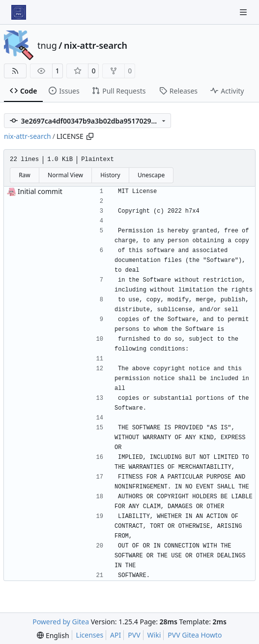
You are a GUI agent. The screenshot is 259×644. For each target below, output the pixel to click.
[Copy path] (90, 136)
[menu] (53, 635)
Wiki (154, 635)
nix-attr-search (96, 45)
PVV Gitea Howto (195, 635)
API (115, 635)
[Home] (19, 12)
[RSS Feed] (15, 71)
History (110, 175)
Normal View (65, 175)
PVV (134, 635)
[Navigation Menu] (244, 12)
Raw (25, 175)
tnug (47, 45)
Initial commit (40, 191)
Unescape (151, 175)
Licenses (90, 635)
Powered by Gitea (61, 622)
